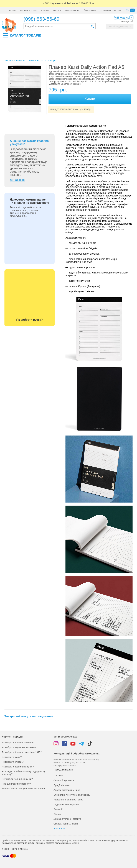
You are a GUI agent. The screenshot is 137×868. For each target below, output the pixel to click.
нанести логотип (73, 10)
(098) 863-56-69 (41, 19)
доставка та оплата (28, 10)
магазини (57, 10)
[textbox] (57, 26)
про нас (12, 10)
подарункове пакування (111, 10)
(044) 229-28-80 (75, 841)
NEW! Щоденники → (68, 3)
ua (132, 10)
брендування (90, 10)
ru (127, 10)
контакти (45, 10)
